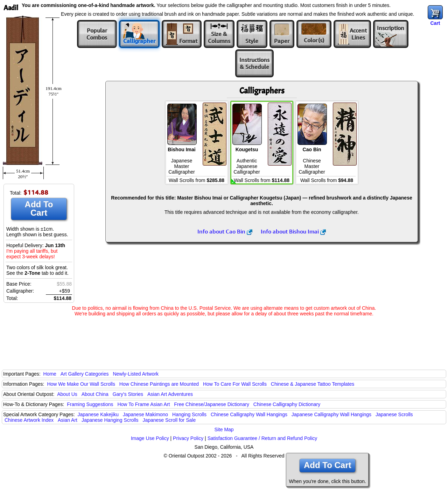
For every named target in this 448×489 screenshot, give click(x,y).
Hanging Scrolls (189, 414)
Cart (435, 23)
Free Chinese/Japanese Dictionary (212, 404)
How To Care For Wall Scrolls (235, 384)
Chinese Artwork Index (29, 420)
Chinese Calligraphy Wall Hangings (249, 414)
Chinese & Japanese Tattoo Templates (313, 384)
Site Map (224, 429)
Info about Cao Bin (225, 231)
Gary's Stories (128, 394)
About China (95, 394)
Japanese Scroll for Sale (169, 420)
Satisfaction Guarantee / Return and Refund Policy (262, 438)
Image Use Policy (150, 438)
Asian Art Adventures (170, 394)
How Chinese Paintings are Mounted (159, 384)
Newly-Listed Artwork (136, 374)
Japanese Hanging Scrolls (110, 420)
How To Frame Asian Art (143, 404)
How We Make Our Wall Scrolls (81, 384)
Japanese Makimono (145, 414)
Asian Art (68, 420)
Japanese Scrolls (394, 414)
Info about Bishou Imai (293, 231)
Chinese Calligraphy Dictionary (287, 404)
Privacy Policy (188, 438)
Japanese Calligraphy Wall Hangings (331, 414)
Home (50, 374)
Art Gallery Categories (85, 374)
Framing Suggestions (90, 404)
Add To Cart (39, 208)
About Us (67, 394)
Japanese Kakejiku (98, 414)
